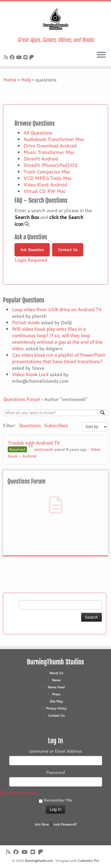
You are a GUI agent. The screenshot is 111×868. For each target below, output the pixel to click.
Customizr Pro (88, 861)
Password (55, 772)
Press (56, 694)
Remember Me (55, 800)
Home (10, 80)
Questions (30, 425)
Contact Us (68, 250)
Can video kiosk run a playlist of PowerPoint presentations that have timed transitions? (58, 358)
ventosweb (41, 449)
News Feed (56, 687)
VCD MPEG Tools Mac (48, 178)
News (56, 680)
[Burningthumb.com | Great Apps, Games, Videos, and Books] (55, 19)
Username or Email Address (55, 751)
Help (26, 80)
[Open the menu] (101, 55)
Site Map (56, 701)
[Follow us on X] (26, 57)
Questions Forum (22, 399)
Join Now (42, 824)
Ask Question (32, 250)
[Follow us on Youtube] (20, 57)
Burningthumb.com (39, 861)
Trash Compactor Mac (47, 172)
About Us (56, 673)
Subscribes (56, 425)
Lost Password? (65, 824)
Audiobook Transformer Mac (54, 139)
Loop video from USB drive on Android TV (57, 309)
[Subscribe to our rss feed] (7, 57)
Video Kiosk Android (45, 185)
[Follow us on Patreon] (33, 57)
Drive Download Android (50, 146)
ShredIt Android (41, 159)
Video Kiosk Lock (30, 374)
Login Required (31, 260)
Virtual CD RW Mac (45, 191)
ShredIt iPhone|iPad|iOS (50, 165)
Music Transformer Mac (49, 152)
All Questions (38, 133)
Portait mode (26, 322)
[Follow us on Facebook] (13, 57)
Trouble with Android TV (34, 443)
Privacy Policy (56, 708)
